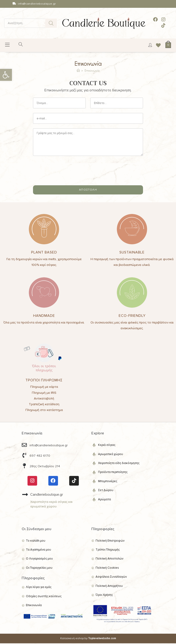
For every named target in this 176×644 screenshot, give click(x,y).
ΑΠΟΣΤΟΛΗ (88, 190)
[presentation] (68, 178)
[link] (6, 75)
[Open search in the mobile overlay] (30, 23)
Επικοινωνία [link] (92, 71)
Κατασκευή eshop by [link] (88, 639)
